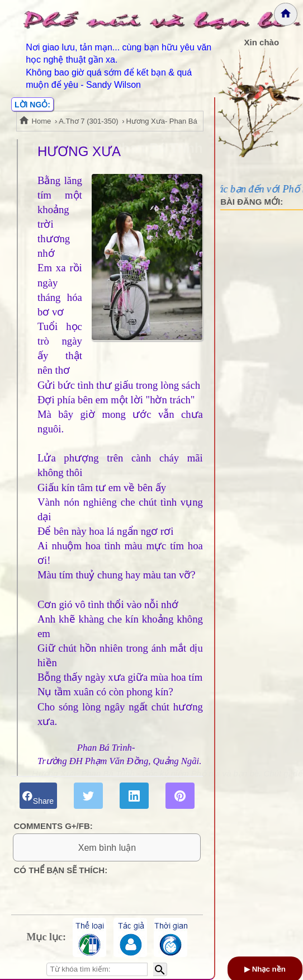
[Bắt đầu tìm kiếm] (160, 969)
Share (38, 795)
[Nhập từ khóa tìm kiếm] (97, 969)
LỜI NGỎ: (32, 105)
